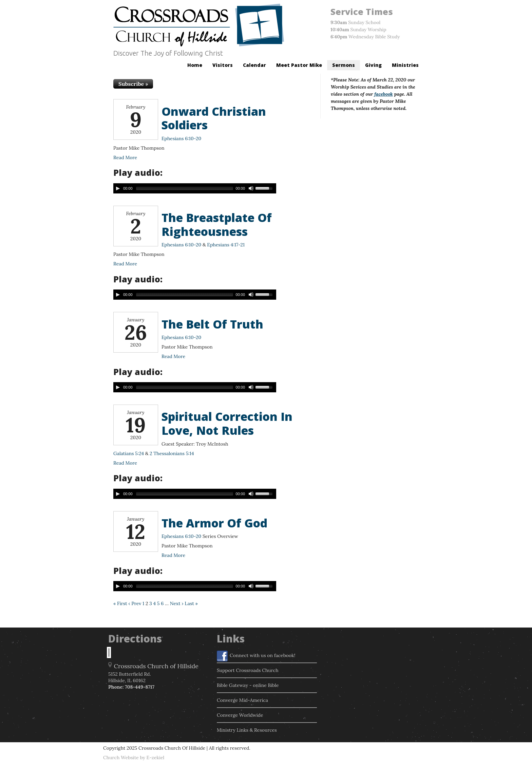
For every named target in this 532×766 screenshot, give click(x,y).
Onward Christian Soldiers (214, 118)
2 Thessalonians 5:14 (172, 453)
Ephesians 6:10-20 (181, 138)
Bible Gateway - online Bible (248, 685)
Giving (373, 65)
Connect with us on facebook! (256, 656)
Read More (125, 157)
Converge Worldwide (240, 715)
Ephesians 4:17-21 (226, 245)
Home (195, 65)
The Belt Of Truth (212, 324)
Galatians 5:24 (129, 453)
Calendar (254, 65)
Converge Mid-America (242, 700)
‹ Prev (135, 603)
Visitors (223, 65)
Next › (177, 603)
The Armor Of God (214, 523)
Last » (191, 603)
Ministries (405, 65)
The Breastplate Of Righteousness (217, 225)
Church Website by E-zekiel (134, 758)
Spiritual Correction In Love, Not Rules (227, 423)
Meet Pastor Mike (299, 65)
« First (120, 603)
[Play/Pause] (118, 188)
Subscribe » (133, 84)
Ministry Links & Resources (247, 730)
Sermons (344, 65)
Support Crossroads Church (248, 670)
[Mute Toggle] (251, 188)
